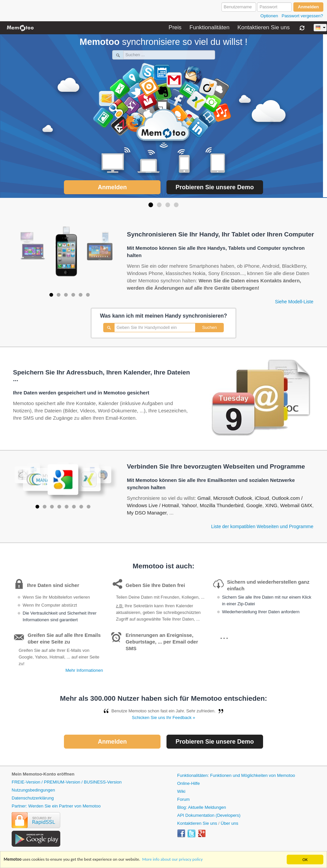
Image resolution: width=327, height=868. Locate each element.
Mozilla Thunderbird (222, 505)
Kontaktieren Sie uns (264, 28)
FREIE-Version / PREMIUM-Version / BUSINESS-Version (67, 782)
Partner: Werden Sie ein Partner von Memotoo (56, 806)
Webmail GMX (296, 505)
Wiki (181, 791)
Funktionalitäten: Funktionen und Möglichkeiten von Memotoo (236, 775)
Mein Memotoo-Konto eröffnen (43, 774)
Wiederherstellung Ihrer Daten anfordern (261, 612)
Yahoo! (189, 505)
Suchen (209, 327)
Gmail (204, 498)
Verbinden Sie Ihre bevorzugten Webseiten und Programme (216, 467)
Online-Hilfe (188, 783)
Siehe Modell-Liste (294, 302)
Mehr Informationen (84, 670)
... (224, 635)
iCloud (262, 498)
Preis (175, 28)
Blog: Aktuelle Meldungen (202, 807)
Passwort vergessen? (302, 16)
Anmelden (112, 187)
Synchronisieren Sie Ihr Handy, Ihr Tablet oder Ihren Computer (220, 234)
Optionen (269, 16)
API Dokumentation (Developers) (209, 815)
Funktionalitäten (209, 28)
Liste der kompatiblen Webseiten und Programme (262, 526)
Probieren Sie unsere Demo (215, 187)
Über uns (230, 823)
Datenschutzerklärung (33, 798)
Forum (183, 799)
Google (254, 505)
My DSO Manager (147, 513)
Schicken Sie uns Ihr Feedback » (163, 718)
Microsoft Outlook (233, 498)
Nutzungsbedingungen (33, 790)
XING (271, 505)
